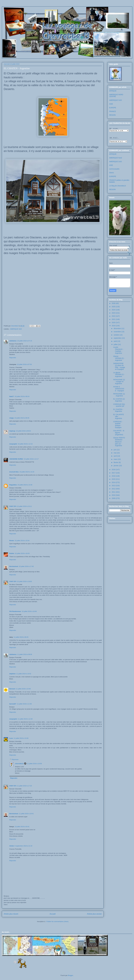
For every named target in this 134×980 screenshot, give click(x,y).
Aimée (12, 846)
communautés (114, 169)
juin (115, 450)
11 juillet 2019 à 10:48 (23, 689)
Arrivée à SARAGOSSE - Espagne (119, 389)
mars (116, 459)
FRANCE (113, 111)
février (116, 462)
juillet (116, 344)
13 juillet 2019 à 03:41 (22, 827)
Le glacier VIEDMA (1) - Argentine (119, 375)
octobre (117, 335)
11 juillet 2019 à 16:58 (34, 764)
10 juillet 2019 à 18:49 (29, 611)
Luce (11, 738)
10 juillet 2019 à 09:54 (23, 431)
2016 (114, 476)
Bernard (12, 689)
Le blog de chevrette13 (117, 186)
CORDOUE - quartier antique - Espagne (118, 425)
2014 (114, 482)
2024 (114, 310)
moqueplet (13, 444)
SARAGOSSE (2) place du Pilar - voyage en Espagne (119, 366)
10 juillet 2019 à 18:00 (24, 581)
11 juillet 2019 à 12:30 (25, 719)
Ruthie (12, 553)
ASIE (111, 104)
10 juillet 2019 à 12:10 (25, 444)
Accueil (53, 914)
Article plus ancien (94, 914)
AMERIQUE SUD (16, 329)
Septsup (12, 431)
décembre (117, 328)
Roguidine (13, 485)
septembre (118, 338)
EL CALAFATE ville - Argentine (119, 416)
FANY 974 (13, 506)
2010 (114, 495)
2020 (114, 322)
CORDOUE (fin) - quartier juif (119, 405)
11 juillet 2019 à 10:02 (24, 674)
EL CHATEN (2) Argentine (119, 400)
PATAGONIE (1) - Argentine (119, 395)
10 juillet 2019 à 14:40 (25, 485)
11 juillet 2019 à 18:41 (26, 814)
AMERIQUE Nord (116, 158)
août (115, 341)
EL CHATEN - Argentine (118, 410)
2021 (114, 319)
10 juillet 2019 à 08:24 (22, 396)
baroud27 (13, 704)
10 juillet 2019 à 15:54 (22, 541)
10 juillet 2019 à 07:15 (25, 341)
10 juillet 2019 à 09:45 (22, 418)
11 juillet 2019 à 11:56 (24, 704)
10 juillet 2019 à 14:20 (27, 472)
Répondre (13, 358)
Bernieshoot (14, 566)
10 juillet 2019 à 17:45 (26, 566)
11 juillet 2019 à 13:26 (21, 738)
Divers (112, 173)
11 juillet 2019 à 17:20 (24, 786)
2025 (114, 307)
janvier (116, 466)
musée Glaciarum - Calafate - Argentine (118, 350)
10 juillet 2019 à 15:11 (24, 506)
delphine (12, 674)
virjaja (12, 418)
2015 (114, 479)
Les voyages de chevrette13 (33, 13)
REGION (112, 115)
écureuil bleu (14, 472)
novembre (117, 332)
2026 (114, 303)
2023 (114, 313)
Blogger (70, 975)
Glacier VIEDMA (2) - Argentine (119, 358)
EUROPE (113, 108)
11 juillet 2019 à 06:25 (21, 637)
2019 (114, 326)
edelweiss (13, 341)
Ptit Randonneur (15, 611)
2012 (114, 489)
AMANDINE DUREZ (16, 459)
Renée (12, 541)
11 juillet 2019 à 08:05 (25, 654)
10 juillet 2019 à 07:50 (24, 364)
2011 (114, 492)
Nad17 (12, 396)
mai (115, 453)
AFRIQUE (113, 91)
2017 (114, 473)
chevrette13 (19, 764)
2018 (114, 470)
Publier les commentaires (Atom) (58, 921)
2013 (114, 486)
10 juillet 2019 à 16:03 (22, 553)
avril (115, 456)
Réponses (15, 759)
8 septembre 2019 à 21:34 (23, 846)
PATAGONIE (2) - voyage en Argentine (119, 382)
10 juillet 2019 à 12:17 (31, 459)
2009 (114, 498)
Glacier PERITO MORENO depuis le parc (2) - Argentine (119, 442)
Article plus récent (11, 914)
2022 (114, 316)
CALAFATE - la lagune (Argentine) (119, 433)
